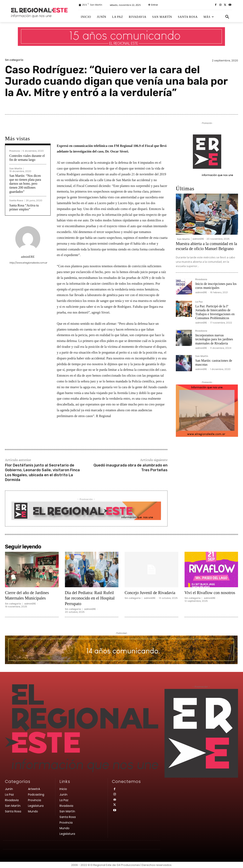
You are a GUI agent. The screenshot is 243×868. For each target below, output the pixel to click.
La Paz (199, 302)
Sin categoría (14, 60)
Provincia (15, 151)
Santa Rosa (16, 201)
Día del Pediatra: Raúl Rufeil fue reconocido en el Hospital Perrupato (91, 598)
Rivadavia (201, 280)
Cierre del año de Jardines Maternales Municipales (29, 595)
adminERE (28, 257)
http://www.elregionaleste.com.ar (28, 263)
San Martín (16, 169)
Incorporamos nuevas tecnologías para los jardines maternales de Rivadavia (214, 339)
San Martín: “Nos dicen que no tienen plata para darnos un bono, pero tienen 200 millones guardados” (25, 184)
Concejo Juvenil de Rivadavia (142, 595)
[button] (227, 17)
